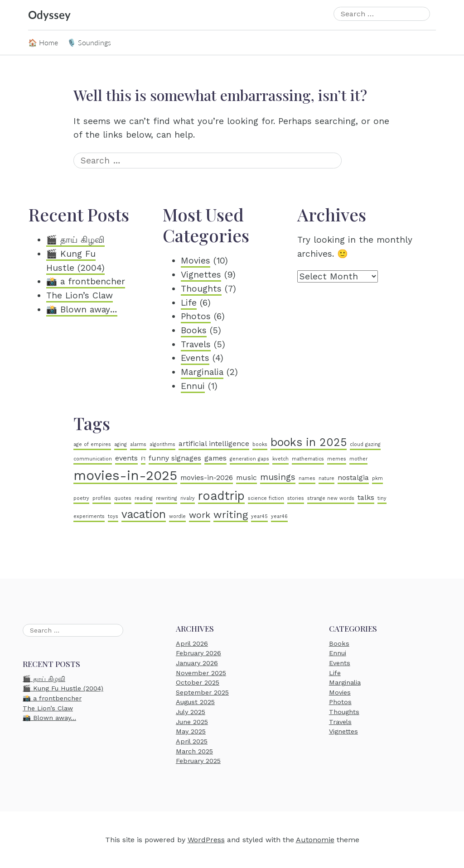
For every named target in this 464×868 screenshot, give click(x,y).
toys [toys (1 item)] (113, 516)
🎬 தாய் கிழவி (75, 240)
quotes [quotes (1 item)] (123, 498)
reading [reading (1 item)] (144, 498)
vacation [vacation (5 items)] (144, 514)
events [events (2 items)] (126, 458)
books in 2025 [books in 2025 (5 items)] (309, 442)
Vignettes (201, 275)
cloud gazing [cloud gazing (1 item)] (365, 444)
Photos (196, 316)
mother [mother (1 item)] (358, 459)
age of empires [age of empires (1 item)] (92, 444)
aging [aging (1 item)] (121, 444)
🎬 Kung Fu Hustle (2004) (63, 689)
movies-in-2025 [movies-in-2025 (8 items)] (125, 475)
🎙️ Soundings (89, 42)
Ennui (193, 386)
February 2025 (198, 761)
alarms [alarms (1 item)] (138, 444)
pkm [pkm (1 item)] (377, 478)
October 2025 (198, 682)
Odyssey (49, 15)
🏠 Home (43, 42)
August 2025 (195, 702)
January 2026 (197, 663)
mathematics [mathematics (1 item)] (308, 459)
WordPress (206, 840)
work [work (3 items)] (200, 515)
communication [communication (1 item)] (93, 459)
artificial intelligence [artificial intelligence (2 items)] (214, 444)
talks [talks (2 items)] (366, 497)
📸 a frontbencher (86, 281)
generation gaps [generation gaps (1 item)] (249, 459)
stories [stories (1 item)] (296, 498)
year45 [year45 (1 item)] (259, 516)
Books (194, 330)
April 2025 (192, 741)
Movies (196, 261)
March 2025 (194, 751)
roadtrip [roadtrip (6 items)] (221, 496)
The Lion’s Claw (80, 295)
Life (189, 303)
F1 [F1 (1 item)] (143, 459)
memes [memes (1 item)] (337, 459)
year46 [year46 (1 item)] (279, 516)
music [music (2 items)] (246, 477)
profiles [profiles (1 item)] (102, 498)
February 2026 (198, 653)
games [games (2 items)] (215, 458)
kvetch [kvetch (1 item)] (280, 459)
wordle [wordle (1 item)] (177, 516)
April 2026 (192, 643)
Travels (196, 344)
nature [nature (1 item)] (326, 478)
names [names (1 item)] (307, 478)
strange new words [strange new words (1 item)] (331, 498)
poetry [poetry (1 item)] (81, 498)
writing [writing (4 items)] (231, 514)
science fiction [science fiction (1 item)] (266, 498)
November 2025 (201, 673)
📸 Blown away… (82, 309)
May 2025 (191, 731)
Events (195, 358)
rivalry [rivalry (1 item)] (188, 498)
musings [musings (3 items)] (278, 477)
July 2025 (191, 712)
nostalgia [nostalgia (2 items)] (353, 477)
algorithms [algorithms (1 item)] (162, 444)
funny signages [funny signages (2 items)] (175, 458)
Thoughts (201, 289)
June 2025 (192, 722)
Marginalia (202, 372)
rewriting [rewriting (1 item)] (167, 498)
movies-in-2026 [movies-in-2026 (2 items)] (207, 477)
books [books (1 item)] (260, 444)
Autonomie (315, 840)
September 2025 (202, 692)
